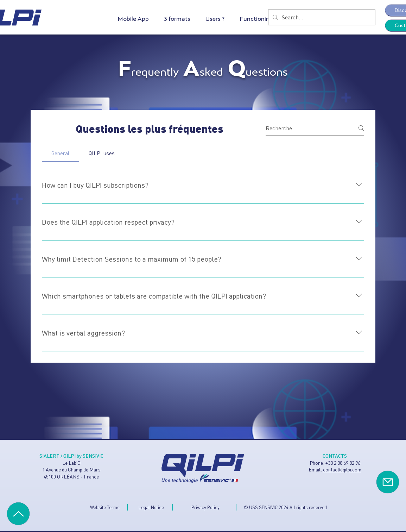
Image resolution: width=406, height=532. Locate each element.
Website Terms (105, 507)
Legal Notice (151, 507)
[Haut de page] (18, 514)
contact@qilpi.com (342, 469)
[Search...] (321, 17)
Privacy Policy (205, 507)
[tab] (61, 153)
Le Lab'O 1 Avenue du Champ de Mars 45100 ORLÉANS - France (71, 470)
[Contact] (388, 482)
